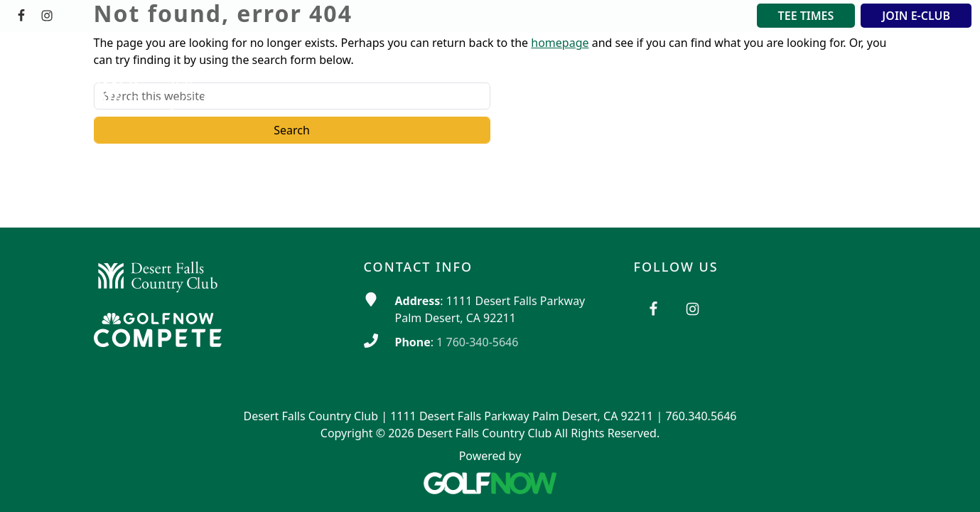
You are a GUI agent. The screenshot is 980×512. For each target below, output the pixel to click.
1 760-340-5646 (477, 342)
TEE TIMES (806, 16)
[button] (491, 63)
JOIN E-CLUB (916, 16)
